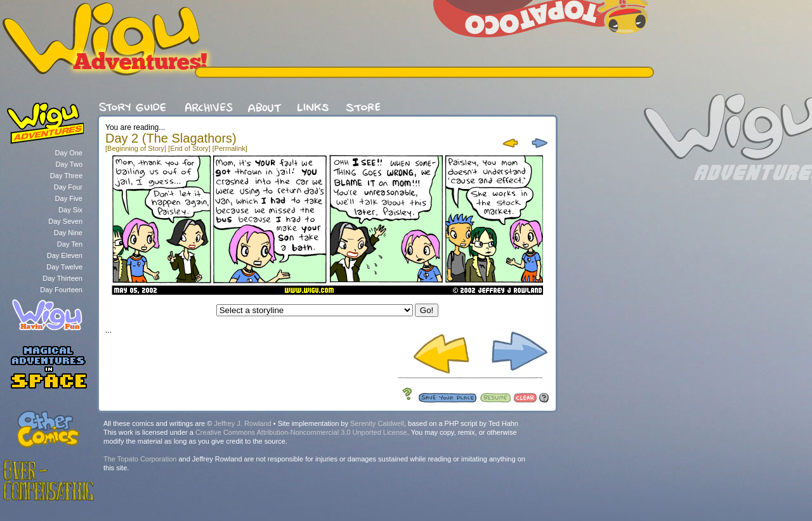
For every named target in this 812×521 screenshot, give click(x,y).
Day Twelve (64, 267)
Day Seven (65, 221)
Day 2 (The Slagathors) (171, 138)
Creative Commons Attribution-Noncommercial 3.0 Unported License (301, 432)
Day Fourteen (61, 290)
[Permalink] (230, 148)
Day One (69, 153)
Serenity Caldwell (377, 423)
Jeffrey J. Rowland (242, 423)
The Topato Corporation (140, 459)
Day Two (69, 164)
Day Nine (68, 233)
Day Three (66, 176)
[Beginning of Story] (136, 148)
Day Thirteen (62, 278)
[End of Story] (189, 148)
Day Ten (70, 244)
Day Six (70, 210)
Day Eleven (65, 255)
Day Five (69, 198)
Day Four (68, 187)
